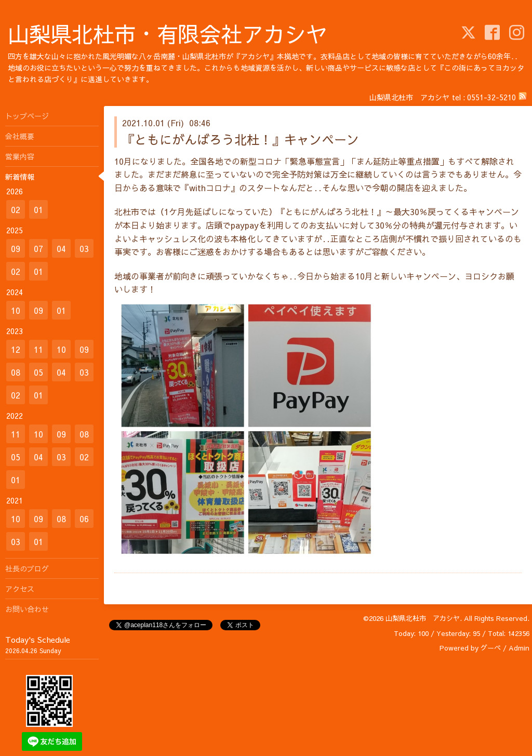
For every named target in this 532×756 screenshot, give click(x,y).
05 (38, 372)
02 (16, 209)
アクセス (20, 589)
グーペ (491, 648)
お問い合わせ (27, 609)
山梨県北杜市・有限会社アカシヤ (168, 34)
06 (84, 519)
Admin (519, 648)
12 (16, 349)
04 (61, 248)
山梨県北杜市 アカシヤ (423, 618)
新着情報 (20, 177)
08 (16, 372)
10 (16, 310)
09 (16, 248)
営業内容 (20, 156)
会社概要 (20, 136)
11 (38, 349)
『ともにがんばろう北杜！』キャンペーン (241, 139)
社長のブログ (27, 568)
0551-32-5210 (491, 97)
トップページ (27, 116)
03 (84, 248)
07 (38, 248)
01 (38, 209)
